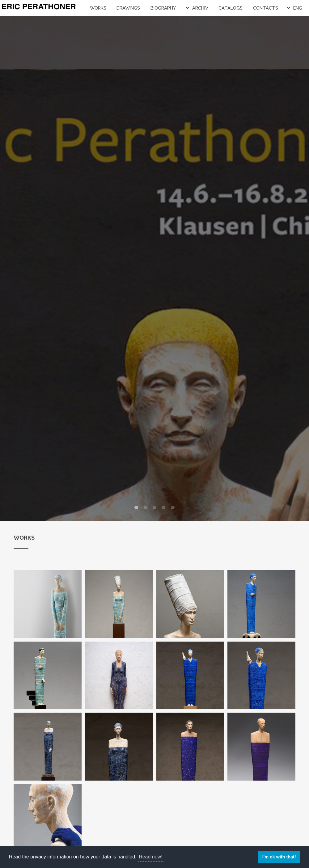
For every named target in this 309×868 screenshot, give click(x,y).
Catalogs (231, 8)
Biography (163, 8)
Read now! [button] (151, 857)
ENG (298, 8)
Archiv (200, 8)
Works (98, 8)
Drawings (128, 8)
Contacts (266, 8)
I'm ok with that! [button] (279, 857)
